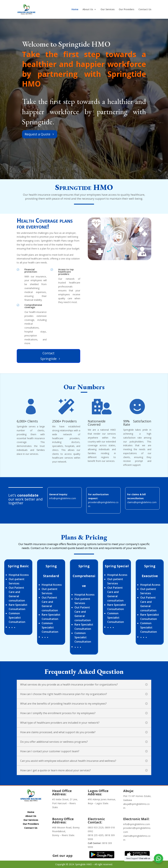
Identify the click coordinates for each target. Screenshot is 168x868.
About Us (88, 10)
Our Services (108, 10)
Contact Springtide (48, 356)
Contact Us (145, 10)
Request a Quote (37, 148)
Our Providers (126, 10)
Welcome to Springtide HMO (66, 58)
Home (75, 10)
